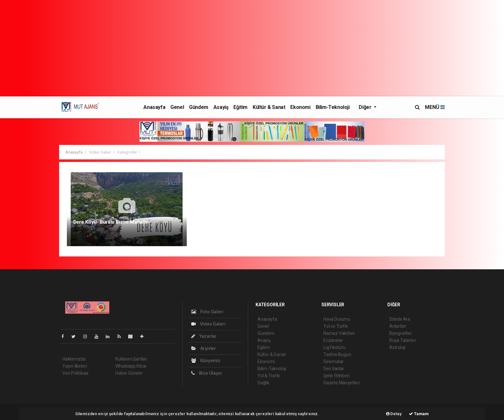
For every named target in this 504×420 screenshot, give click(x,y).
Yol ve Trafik (336, 326)
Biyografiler (401, 333)
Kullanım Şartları (131, 359)
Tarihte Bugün (337, 354)
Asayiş (221, 107)
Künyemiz (206, 361)
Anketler (398, 326)
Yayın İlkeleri (75, 366)
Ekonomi (300, 107)
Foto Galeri (207, 312)
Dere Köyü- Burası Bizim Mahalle (111, 222)
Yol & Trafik (269, 376)
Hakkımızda (74, 359)
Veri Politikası (75, 373)
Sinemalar (333, 362)
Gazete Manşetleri (342, 383)
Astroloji (397, 347)
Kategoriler (127, 152)
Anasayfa (154, 107)
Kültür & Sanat (269, 107)
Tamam (419, 414)
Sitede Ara (400, 319)
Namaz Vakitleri (339, 333)
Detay (394, 414)
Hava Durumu (337, 319)
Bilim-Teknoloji (333, 107)
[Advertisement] (252, 48)
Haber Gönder (129, 373)
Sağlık (263, 383)
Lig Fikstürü (334, 347)
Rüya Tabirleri (403, 340)
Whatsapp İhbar (131, 366)
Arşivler (204, 348)
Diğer (366, 107)
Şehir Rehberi (337, 376)
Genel (177, 107)
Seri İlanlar (334, 369)
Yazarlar (204, 336)
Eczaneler (333, 340)
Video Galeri (100, 152)
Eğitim (240, 107)
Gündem (199, 107)
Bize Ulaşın (207, 373)
